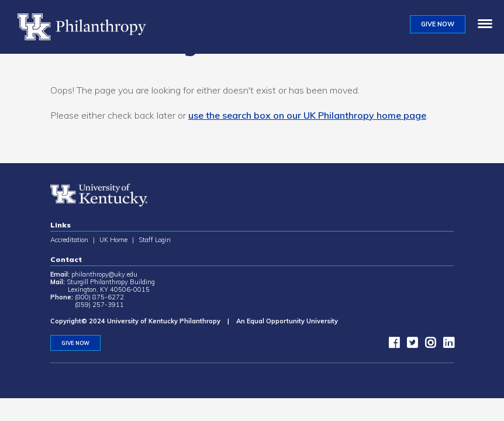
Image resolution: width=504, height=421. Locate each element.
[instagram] (427, 345)
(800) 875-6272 (99, 297)
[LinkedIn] (446, 345)
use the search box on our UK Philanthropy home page (307, 115)
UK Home (113, 240)
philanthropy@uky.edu (104, 274)
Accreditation (69, 240)
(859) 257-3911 (99, 305)
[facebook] (391, 345)
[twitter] (409, 345)
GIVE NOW (438, 24)
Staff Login (155, 240)
